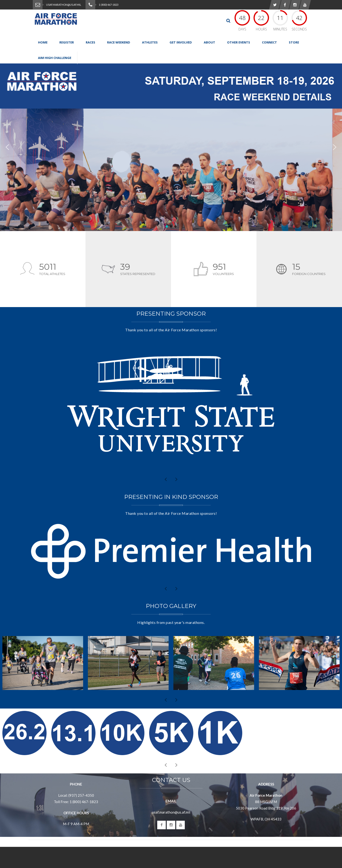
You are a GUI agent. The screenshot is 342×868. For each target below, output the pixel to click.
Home (43, 42)
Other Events (239, 42)
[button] (171, 147)
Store (294, 42)
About (209, 42)
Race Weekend (119, 42)
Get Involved (181, 42)
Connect (269, 42)
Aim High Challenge (55, 58)
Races (90, 42)
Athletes (150, 42)
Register (67, 42)
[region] (171, 147)
